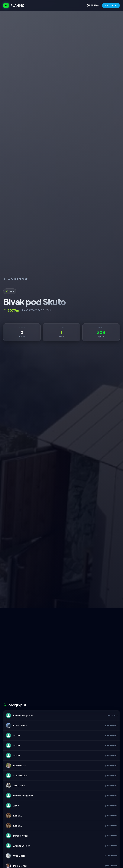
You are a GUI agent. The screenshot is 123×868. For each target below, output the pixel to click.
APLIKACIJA (111, 5)
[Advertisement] (61, 628)
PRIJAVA (93, 5)
